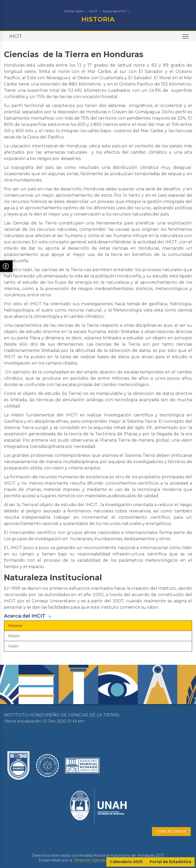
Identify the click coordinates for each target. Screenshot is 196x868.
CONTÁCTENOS (171, 831)
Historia (15, 626)
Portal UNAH (74, 11)
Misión (14, 636)
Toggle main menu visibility (186, 38)
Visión (13, 646)
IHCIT (93, 11)
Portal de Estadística (170, 862)
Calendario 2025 (126, 862)
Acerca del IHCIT (115, 11)
